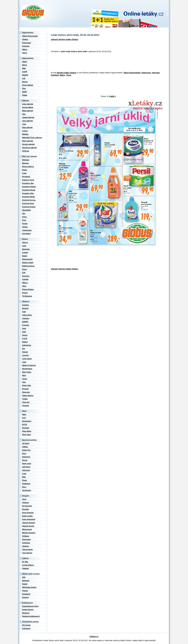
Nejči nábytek (28, 141)
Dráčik (25, 584)
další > (113, 96)
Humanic (26, 428)
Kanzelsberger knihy (30, 606)
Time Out (26, 402)
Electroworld (27, 259)
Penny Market (28, 85)
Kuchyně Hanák (29, 197)
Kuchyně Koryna (29, 200)
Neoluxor (26, 613)
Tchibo (25, 399)
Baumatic (26, 249)
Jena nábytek (28, 121)
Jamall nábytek (28, 117)
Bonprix (25, 308)
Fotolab (25, 279)
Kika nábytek (27, 127)
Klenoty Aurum (28, 526)
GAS (24, 332)
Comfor (25, 252)
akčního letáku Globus (67, 73)
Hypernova (146, 73)
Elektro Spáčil (28, 263)
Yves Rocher (27, 553)
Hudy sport (27, 463)
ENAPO (25, 75)
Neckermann (27, 369)
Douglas (26, 509)
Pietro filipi (27, 385)
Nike (24, 477)
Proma (25, 224)
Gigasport (26, 457)
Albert (25, 62)
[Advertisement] (105, 62)
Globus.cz (94, 637)
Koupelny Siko (28, 193)
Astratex (26, 305)
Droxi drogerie (28, 513)
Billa (24, 68)
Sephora (26, 546)
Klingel (25, 352)
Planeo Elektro (28, 289)
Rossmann (27, 539)
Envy (24, 453)
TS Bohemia (27, 296)
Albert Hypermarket (132, 73)
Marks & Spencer (29, 365)
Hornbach (26, 177)
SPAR (25, 92)
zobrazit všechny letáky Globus (65, 39)
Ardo (24, 246)
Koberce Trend (28, 180)
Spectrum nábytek (29, 148)
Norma (25, 82)
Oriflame (26, 536)
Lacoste (25, 355)
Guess (25, 335)
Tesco (69, 75)
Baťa (24, 414)
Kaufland (55, 75)
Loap (24, 474)
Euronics (26, 276)
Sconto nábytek (28, 144)
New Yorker (27, 372)
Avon (24, 499)
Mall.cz (25, 283)
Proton (25, 293)
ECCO (25, 424)
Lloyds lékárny (28, 565)
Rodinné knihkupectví (31, 616)
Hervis (25, 460)
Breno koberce (28, 166)
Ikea (24, 114)
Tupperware (27, 230)
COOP (25, 72)
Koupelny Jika (28, 183)
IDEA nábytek (28, 111)
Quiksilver (26, 484)
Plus (24, 88)
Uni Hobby (26, 234)
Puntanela (26, 594)
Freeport (26, 325)
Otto (24, 382)
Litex (24, 362)
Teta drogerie (27, 549)
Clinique (26, 503)
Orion (24, 217)
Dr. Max (25, 562)
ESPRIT (25, 322)
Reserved (26, 392)
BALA (25, 65)
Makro (62, 75)
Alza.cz (25, 242)
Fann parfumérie (29, 519)
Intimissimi (27, 345)
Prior (24, 220)
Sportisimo (27, 490)
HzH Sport (26, 467)
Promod (25, 389)
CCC (24, 418)
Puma (25, 480)
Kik (24, 349)
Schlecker (26, 543)
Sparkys (26, 597)
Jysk (24, 124)
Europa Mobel (28, 107)
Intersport (26, 470)
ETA (24, 273)
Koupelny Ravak (29, 190)
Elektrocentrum (28, 266)
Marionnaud (27, 529)
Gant (24, 328)
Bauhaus (26, 160)
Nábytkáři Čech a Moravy (32, 138)
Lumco (25, 131)
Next (24, 375)
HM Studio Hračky (29, 587)
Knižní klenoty (28, 610)
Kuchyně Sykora (29, 207)
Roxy (24, 487)
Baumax (26, 163)
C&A (24, 312)
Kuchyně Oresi (28, 203)
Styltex (25, 227)
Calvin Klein (27, 315)
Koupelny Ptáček (29, 187)
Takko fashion (28, 395)
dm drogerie (27, 506)
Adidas (25, 447)
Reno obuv (27, 435)
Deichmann (27, 421)
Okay (24, 286)
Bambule (26, 581)
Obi (24, 213)
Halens (25, 342)
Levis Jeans (27, 359)
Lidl (24, 78)
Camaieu (26, 318)
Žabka (25, 95)
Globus (25, 39)
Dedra (25, 170)
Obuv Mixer (27, 431)
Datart (25, 256)
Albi (24, 577)
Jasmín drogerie (29, 523)
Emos (25, 269)
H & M (25, 338)
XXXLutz (26, 151)
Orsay (25, 379)
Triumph (26, 406)
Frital (24, 173)
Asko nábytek (28, 104)
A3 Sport (26, 443)
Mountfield (27, 210)
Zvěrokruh (26, 628)
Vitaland (26, 568)
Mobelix (25, 134)
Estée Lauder (27, 516)
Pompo (25, 591)
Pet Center (26, 625)
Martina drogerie (29, 533)
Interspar (156, 73)
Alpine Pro (26, 450)
